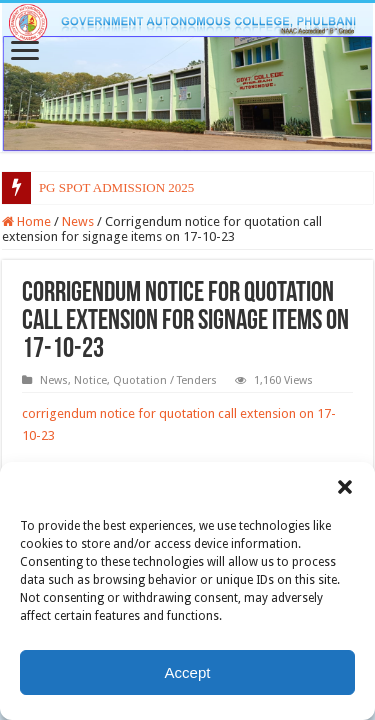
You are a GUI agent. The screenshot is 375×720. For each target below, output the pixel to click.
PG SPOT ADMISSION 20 (110, 187)
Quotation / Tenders (165, 380)
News (78, 221)
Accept (188, 672)
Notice (90, 380)
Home (26, 221)
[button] (345, 487)
